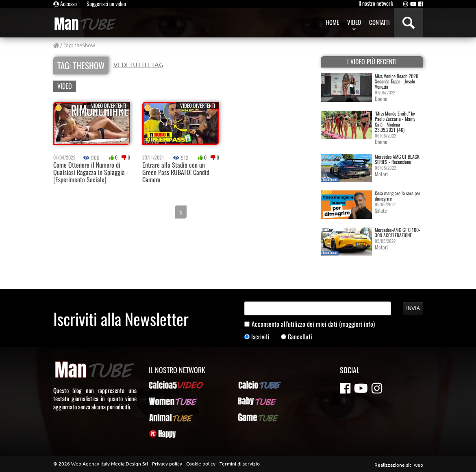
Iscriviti (260, 337)
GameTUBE (251, 417)
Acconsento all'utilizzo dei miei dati (313, 324)
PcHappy (159, 434)
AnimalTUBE (163, 417)
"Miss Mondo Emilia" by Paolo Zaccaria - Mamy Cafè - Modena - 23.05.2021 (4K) (395, 121)
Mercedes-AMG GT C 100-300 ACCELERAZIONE (398, 232)
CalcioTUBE (252, 385)
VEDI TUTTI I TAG (138, 64)
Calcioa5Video (166, 385)
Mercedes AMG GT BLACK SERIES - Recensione (397, 159)
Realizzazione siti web (399, 465)
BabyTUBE (250, 401)
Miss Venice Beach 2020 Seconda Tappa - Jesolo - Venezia (397, 81)
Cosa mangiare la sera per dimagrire (398, 196)
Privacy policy (167, 463)
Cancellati (300, 337)
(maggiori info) (357, 324)
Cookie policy (201, 463)
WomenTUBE (164, 401)
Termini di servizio (240, 463)
